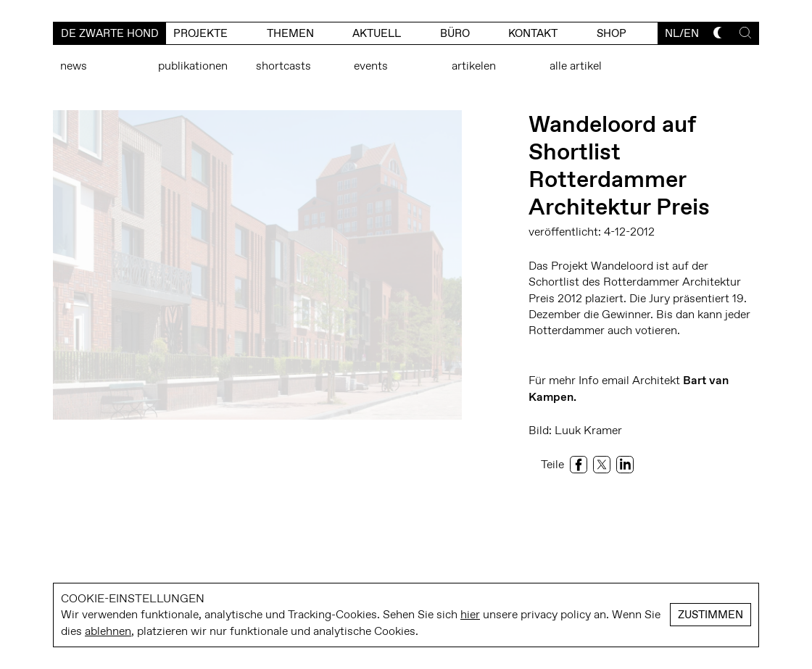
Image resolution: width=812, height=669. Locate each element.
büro (455, 33)
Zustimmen (710, 615)
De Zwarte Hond (110, 33)
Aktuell (377, 33)
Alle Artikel (576, 66)
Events (371, 66)
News (74, 66)
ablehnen (108, 631)
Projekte (200, 33)
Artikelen (474, 66)
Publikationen (193, 66)
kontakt (533, 33)
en (691, 33)
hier (470, 614)
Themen (290, 33)
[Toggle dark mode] (719, 33)
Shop (612, 33)
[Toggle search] (745, 33)
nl (672, 33)
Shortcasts (283, 66)
